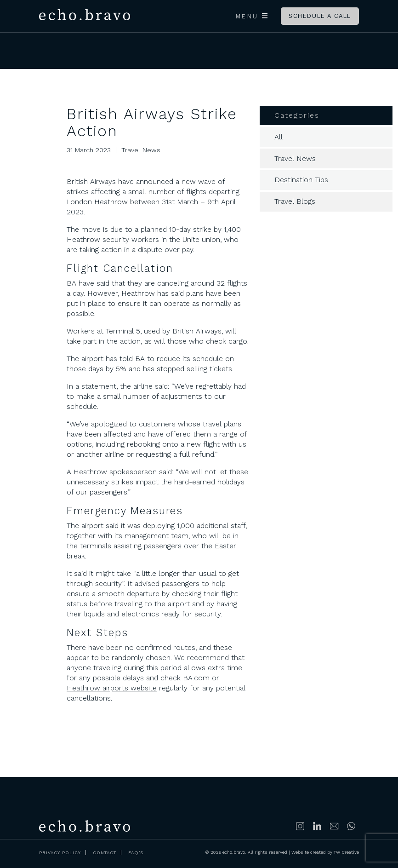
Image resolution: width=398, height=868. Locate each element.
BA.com (196, 678)
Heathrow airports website (112, 688)
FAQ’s (136, 853)
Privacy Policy (60, 853)
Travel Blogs (295, 201)
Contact (105, 853)
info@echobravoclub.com (335, 826)
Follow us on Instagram (301, 826)
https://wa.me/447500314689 (352, 826)
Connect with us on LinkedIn (318, 826)
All (279, 137)
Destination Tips (301, 180)
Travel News (295, 158)
